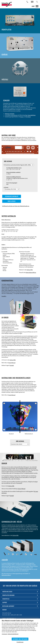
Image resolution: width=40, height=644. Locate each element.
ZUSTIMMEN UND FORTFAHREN (20, 639)
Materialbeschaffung (31, 272)
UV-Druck (28, 117)
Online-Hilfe (30, 270)
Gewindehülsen (32, 115)
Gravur (22, 117)
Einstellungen (20, 642)
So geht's (4, 296)
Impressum (5, 634)
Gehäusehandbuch (6, 575)
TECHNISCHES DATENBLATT (12, 196)
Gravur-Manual (22, 489)
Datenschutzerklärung (13, 634)
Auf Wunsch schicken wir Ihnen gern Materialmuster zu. (16, 206)
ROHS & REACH (12, 201)
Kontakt (12, 365)
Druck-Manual (12, 363)
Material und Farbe (10, 114)
